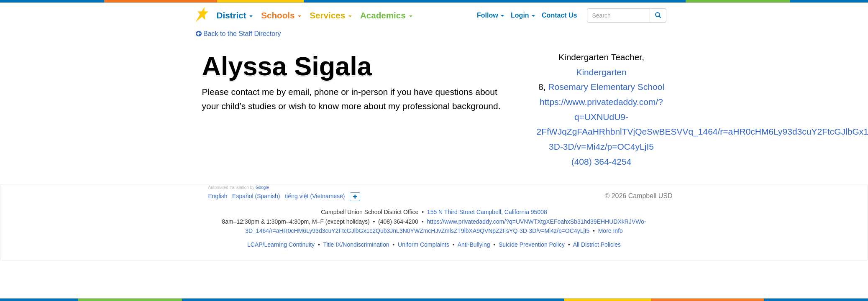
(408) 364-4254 (602, 162)
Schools (281, 15)
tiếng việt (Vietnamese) (315, 196)
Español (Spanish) (256, 196)
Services (331, 15)
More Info (611, 231)
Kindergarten (601, 72)
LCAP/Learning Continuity (281, 245)
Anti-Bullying (474, 245)
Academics (386, 15)
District (235, 15)
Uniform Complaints (424, 245)
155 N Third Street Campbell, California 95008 (487, 212)
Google (262, 187)
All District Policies (597, 245)
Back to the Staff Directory (238, 34)
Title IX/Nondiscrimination (356, 245)
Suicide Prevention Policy (532, 245)
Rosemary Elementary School (606, 87)
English (218, 196)
